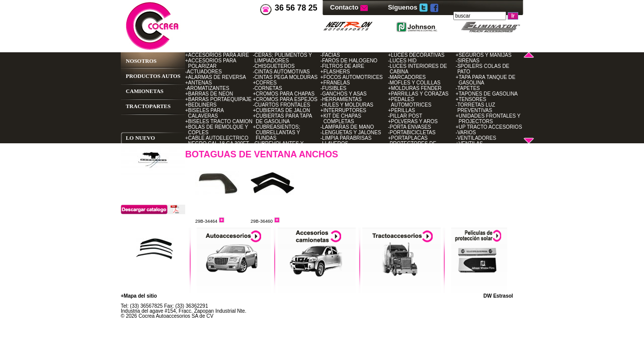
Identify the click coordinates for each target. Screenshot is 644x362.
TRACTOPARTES (148, 106)
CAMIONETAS (145, 91)
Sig (181, 255)
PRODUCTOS (143, 76)
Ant (128, 255)
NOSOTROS (141, 61)
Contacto (345, 7)
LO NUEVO (140, 138)
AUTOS (171, 76)
